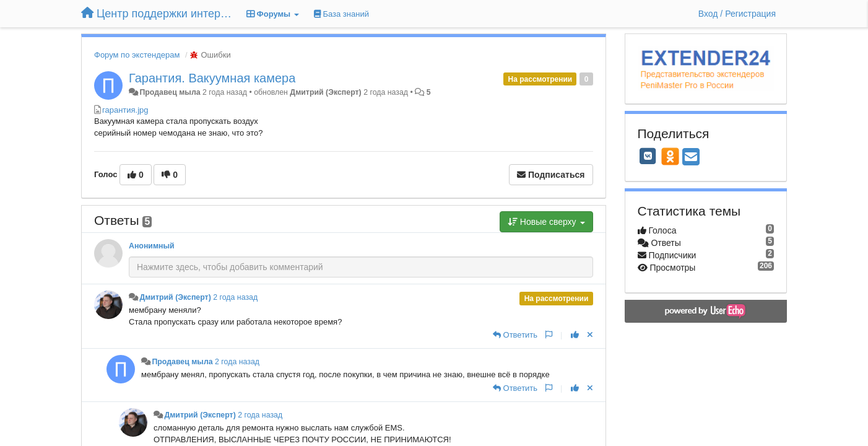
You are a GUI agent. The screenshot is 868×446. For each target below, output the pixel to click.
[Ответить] (515, 335)
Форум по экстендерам (137, 55)
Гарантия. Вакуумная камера (212, 78)
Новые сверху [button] (546, 222)
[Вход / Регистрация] (737, 14)
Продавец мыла (170, 92)
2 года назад (235, 297)
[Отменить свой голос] (590, 335)
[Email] (691, 158)
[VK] (648, 156)
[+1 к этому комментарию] (575, 335)
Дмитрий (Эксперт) (325, 92)
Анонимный (152, 246)
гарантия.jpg (125, 110)
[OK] (670, 156)
